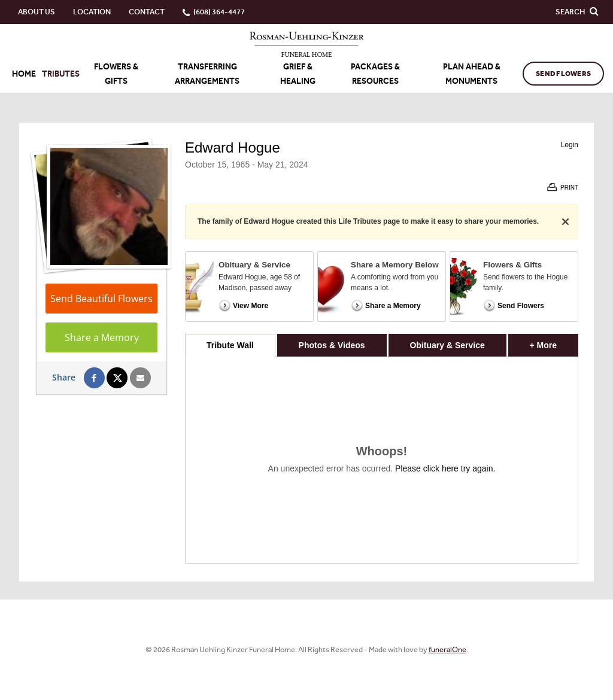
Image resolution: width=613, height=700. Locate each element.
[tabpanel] (382, 460)
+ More (554, 342)
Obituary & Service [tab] (447, 345)
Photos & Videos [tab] (332, 345)
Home (24, 74)
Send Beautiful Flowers (101, 299)
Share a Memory (102, 337)
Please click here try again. (445, 468)
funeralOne (447, 649)
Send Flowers (563, 74)
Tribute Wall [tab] (230, 345)
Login (570, 145)
